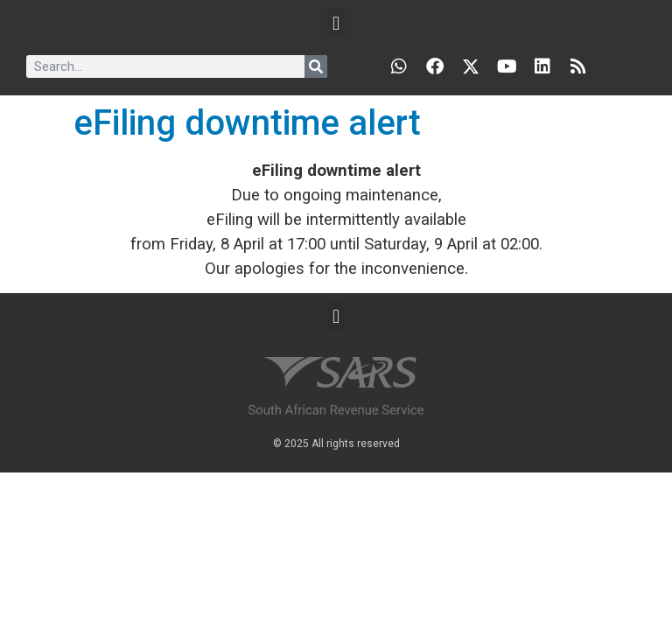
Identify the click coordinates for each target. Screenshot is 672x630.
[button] (336, 23)
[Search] (316, 66)
